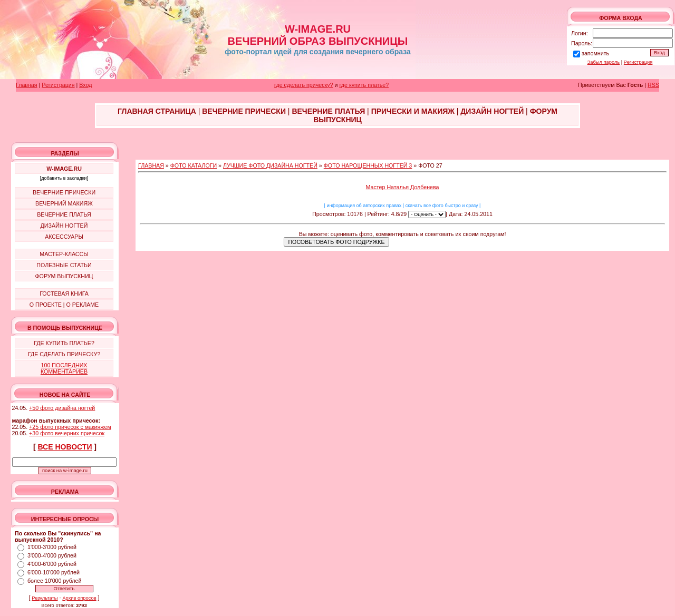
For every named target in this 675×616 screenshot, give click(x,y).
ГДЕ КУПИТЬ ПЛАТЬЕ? (64, 343)
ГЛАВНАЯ (151, 165)
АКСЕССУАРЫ (64, 237)
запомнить (595, 53)
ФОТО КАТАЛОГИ (194, 165)
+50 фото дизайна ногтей (62, 408)
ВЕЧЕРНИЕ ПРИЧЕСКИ (64, 192)
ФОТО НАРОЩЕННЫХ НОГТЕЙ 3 (368, 165)
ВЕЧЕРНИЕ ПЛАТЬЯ (64, 214)
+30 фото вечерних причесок (67, 433)
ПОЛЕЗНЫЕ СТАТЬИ (64, 265)
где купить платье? (364, 85)
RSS (653, 85)
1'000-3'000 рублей (52, 547)
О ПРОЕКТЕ (46, 305)
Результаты (45, 598)
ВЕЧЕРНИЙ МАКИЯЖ (64, 203)
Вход (85, 85)
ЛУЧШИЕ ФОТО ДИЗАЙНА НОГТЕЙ (270, 165)
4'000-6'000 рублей (52, 564)
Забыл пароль (604, 62)
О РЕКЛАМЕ (82, 305)
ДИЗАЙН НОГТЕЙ (64, 226)
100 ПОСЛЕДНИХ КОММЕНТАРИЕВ (64, 368)
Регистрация (638, 62)
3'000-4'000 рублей (52, 555)
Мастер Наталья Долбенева (403, 187)
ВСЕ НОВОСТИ (65, 447)
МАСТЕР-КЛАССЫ (64, 254)
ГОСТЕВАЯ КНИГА (64, 294)
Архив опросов (79, 598)
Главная (27, 85)
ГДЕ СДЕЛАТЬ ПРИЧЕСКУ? (64, 354)
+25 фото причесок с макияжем (70, 427)
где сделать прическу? (303, 85)
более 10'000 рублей (54, 581)
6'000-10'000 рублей (54, 572)
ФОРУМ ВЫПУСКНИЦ (64, 276)
